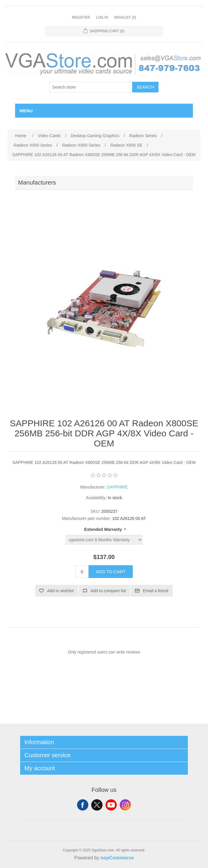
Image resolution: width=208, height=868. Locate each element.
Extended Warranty (104, 530)
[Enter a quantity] (82, 572)
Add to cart (111, 572)
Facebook (83, 805)
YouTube (111, 805)
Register (81, 17)
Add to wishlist (60, 591)
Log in (102, 17)
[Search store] (91, 87)
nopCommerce (117, 858)
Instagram (125, 805)
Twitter (97, 805)
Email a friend (156, 591)
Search (145, 87)
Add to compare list (108, 591)
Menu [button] (26, 111)
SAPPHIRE (117, 487)
